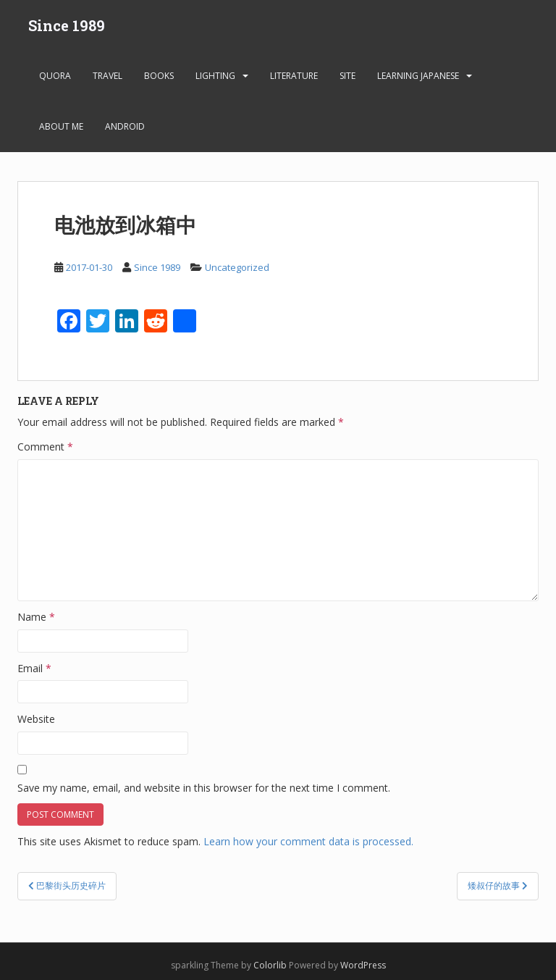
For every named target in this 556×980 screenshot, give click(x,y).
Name (36, 617)
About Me (61, 126)
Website (36, 719)
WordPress (363, 965)
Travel (108, 76)
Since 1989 (67, 25)
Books (159, 76)
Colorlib (270, 965)
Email (34, 668)
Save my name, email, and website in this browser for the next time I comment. (204, 788)
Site (347, 76)
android (125, 126)
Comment (45, 447)
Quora (55, 76)
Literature (294, 76)
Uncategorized (237, 267)
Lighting (215, 76)
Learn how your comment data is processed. (308, 841)
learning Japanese (418, 76)
